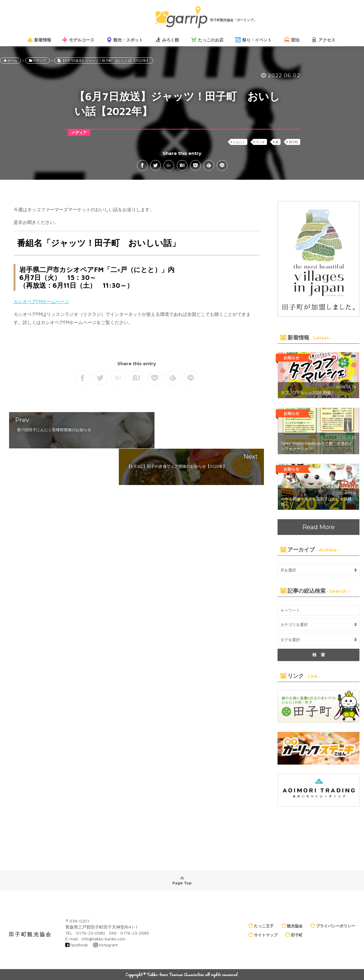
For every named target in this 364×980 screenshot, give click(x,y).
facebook (79, 945)
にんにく (239, 142)
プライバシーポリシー (333, 926)
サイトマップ (263, 935)
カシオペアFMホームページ (41, 302)
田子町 (294, 142)
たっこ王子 (261, 926)
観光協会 (292, 926)
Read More (318, 527)
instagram (108, 945)
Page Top (182, 880)
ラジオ (260, 142)
